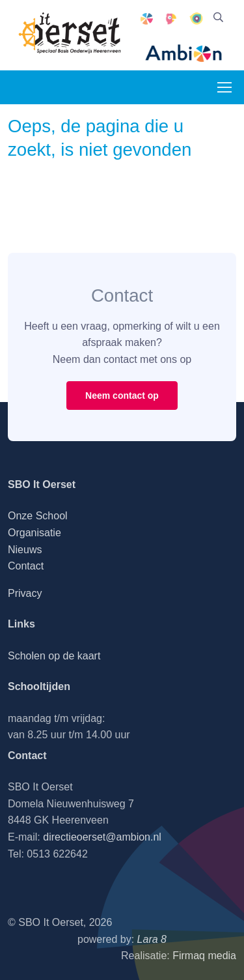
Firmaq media (204, 956)
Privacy (25, 593)
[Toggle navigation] (224, 87)
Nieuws (25, 550)
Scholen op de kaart (54, 656)
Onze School (38, 516)
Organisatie (34, 533)
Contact (26, 566)
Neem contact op (122, 396)
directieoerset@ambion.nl (102, 837)
